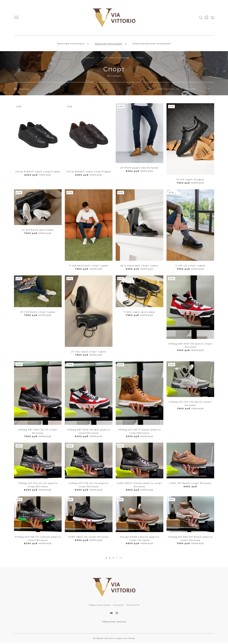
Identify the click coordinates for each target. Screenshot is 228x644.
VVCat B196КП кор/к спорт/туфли (89, 172)
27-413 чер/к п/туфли (190, 180)
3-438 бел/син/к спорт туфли (89, 266)
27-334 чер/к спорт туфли (89, 352)
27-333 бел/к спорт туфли (38, 313)
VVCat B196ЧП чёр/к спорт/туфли (38, 172)
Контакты (133, 606)
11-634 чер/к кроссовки (139, 313)
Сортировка (166, 90)
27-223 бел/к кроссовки (38, 231)
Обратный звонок (114, 622)
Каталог (119, 606)
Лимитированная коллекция (152, 44)
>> (121, 559)
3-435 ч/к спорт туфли (190, 266)
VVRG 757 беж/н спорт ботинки (190, 484)
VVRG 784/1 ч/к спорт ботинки (89, 538)
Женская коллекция (71, 44)
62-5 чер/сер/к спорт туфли (139, 266)
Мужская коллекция (108, 44)
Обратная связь (100, 606)
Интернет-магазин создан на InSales (114, 639)
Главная (89, 58)
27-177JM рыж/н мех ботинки (139, 169)
